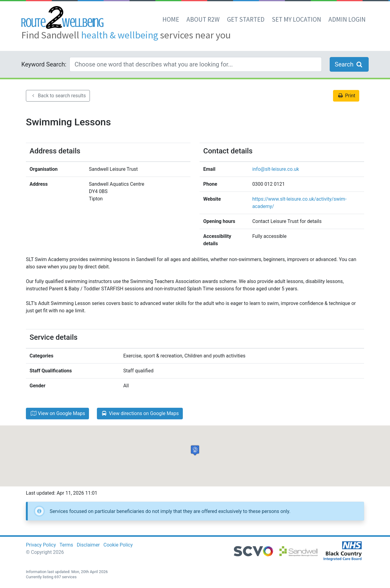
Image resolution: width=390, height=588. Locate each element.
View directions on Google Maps (140, 413)
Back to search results (58, 96)
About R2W (203, 19)
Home (171, 19)
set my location (296, 19)
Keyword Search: (44, 64)
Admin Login (347, 19)
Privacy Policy (41, 545)
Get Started (246, 19)
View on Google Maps (57, 413)
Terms (66, 545)
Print (346, 96)
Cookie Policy (118, 545)
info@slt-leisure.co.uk (276, 169)
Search (349, 64)
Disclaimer (88, 545)
